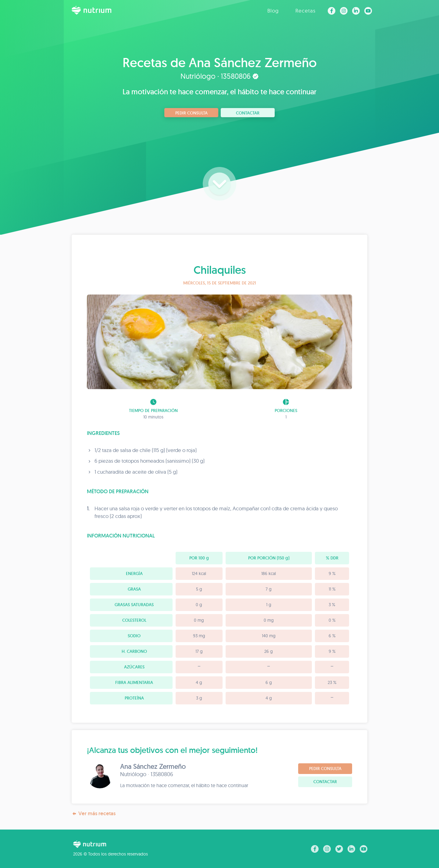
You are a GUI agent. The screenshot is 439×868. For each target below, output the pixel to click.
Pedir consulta (191, 113)
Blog (273, 11)
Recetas (305, 11)
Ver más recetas (94, 814)
